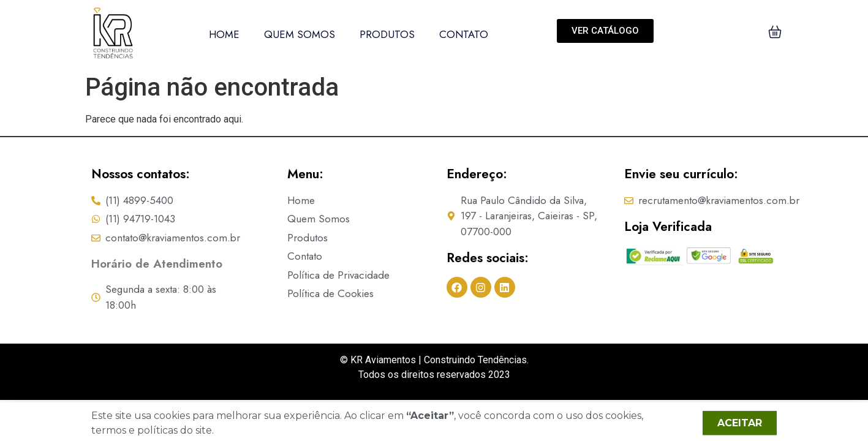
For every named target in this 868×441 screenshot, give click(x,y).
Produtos (387, 34)
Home (224, 34)
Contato (464, 34)
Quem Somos (300, 34)
